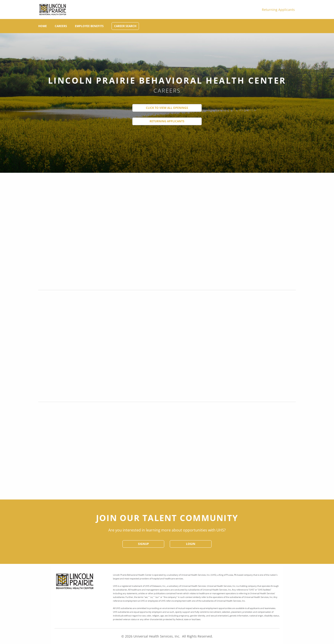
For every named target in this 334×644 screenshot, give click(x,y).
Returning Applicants (278, 10)
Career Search (125, 26)
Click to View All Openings (167, 108)
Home (43, 26)
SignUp (143, 544)
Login (191, 544)
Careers (61, 26)
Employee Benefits (89, 26)
